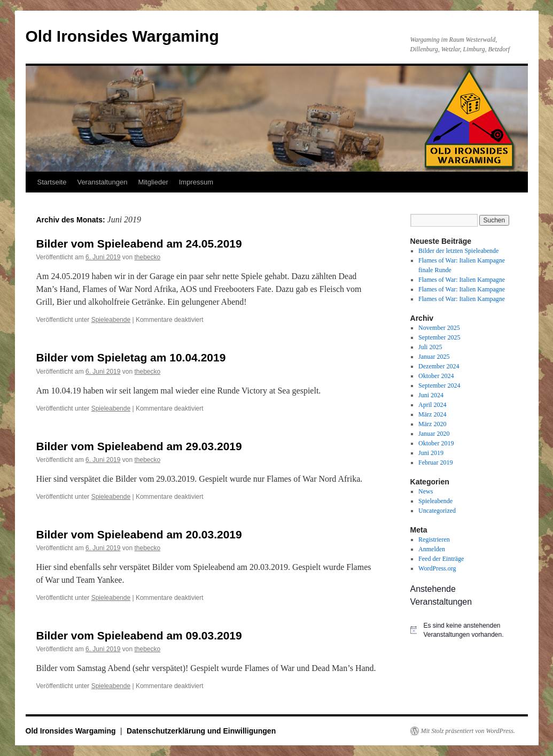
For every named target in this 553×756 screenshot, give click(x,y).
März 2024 (432, 414)
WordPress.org (437, 568)
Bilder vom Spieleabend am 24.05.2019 (139, 244)
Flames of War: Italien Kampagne (462, 280)
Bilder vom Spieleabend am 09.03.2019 (139, 635)
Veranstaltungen (102, 182)
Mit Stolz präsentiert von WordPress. (468, 731)
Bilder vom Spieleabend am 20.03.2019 (139, 534)
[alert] (464, 630)
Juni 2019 (431, 453)
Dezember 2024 (439, 366)
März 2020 (432, 424)
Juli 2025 (430, 347)
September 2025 (439, 337)
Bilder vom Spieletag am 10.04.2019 (131, 357)
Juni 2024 (431, 395)
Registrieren (434, 539)
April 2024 (432, 405)
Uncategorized (437, 511)
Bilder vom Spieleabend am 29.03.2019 (139, 446)
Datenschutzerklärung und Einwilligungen (201, 731)
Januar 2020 (434, 434)
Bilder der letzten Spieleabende (458, 251)
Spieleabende (111, 320)
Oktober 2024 (436, 376)
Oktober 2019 (436, 443)
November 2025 (439, 328)
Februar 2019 (435, 462)
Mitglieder (153, 182)
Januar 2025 (434, 357)
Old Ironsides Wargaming (122, 36)
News (426, 491)
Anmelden (432, 549)
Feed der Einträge (441, 559)
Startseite (52, 182)
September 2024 (439, 385)
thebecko (147, 257)
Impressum (196, 182)
